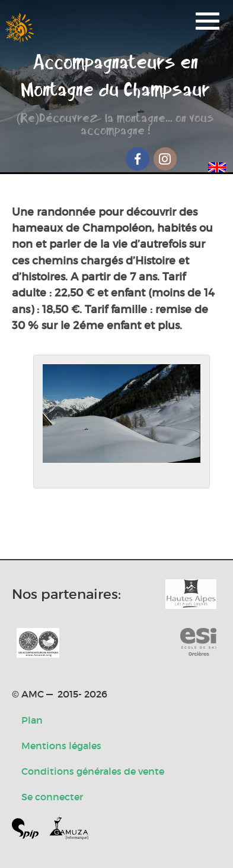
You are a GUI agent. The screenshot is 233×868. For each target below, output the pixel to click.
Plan (32, 720)
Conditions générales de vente (93, 771)
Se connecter (52, 797)
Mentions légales (61, 746)
